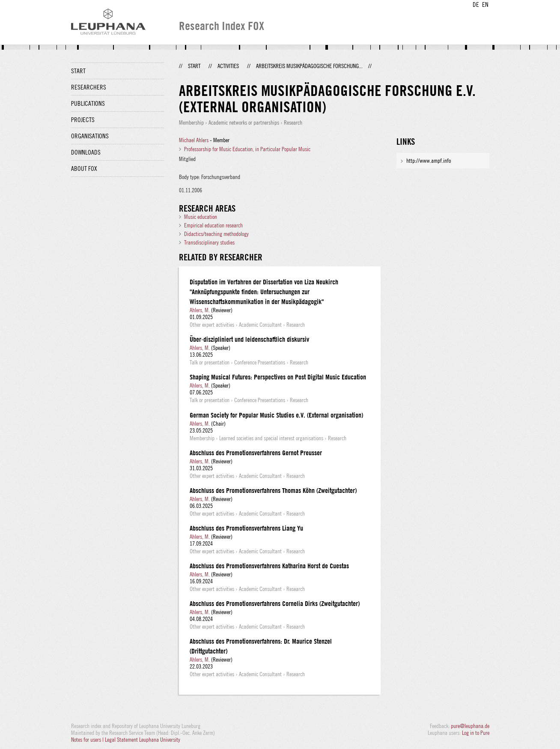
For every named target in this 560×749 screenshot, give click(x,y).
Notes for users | (88, 740)
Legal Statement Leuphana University (143, 740)
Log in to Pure (476, 733)
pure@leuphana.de (470, 726)
